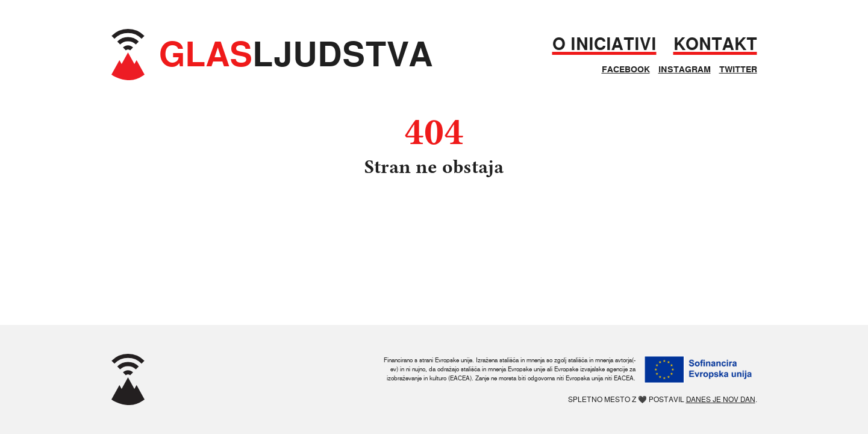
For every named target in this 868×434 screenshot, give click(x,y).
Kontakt (715, 44)
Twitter (738, 69)
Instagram (685, 69)
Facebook (626, 69)
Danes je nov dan (721, 399)
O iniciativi (604, 44)
